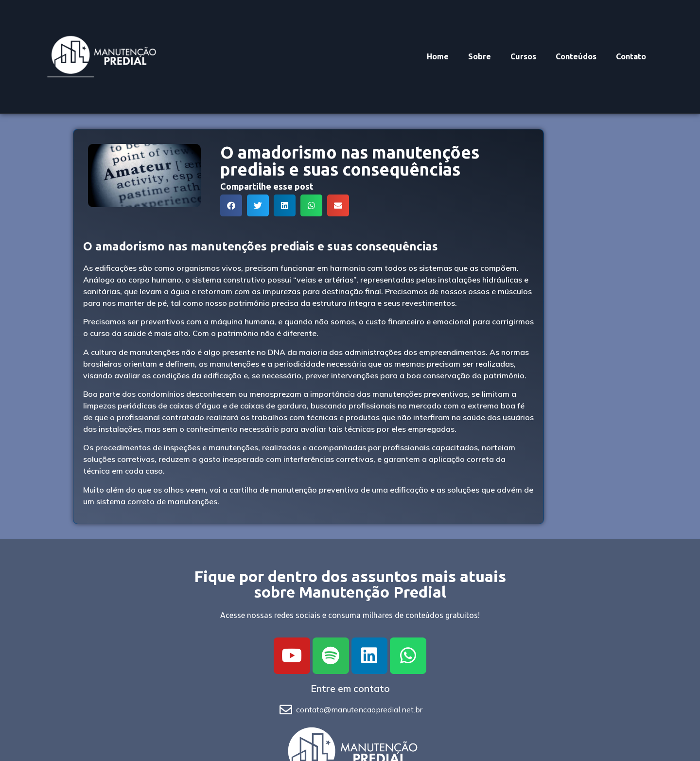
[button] (231, 205)
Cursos (523, 56)
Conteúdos (576, 56)
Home (438, 56)
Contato (631, 56)
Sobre (480, 56)
